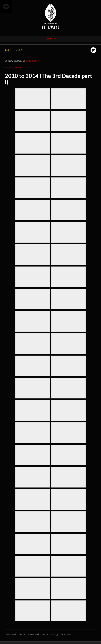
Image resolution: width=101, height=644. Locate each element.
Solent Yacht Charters (39, 635)
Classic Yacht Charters (16, 635)
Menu (51, 39)
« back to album (13, 68)
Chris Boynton (33, 61)
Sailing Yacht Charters (62, 635)
